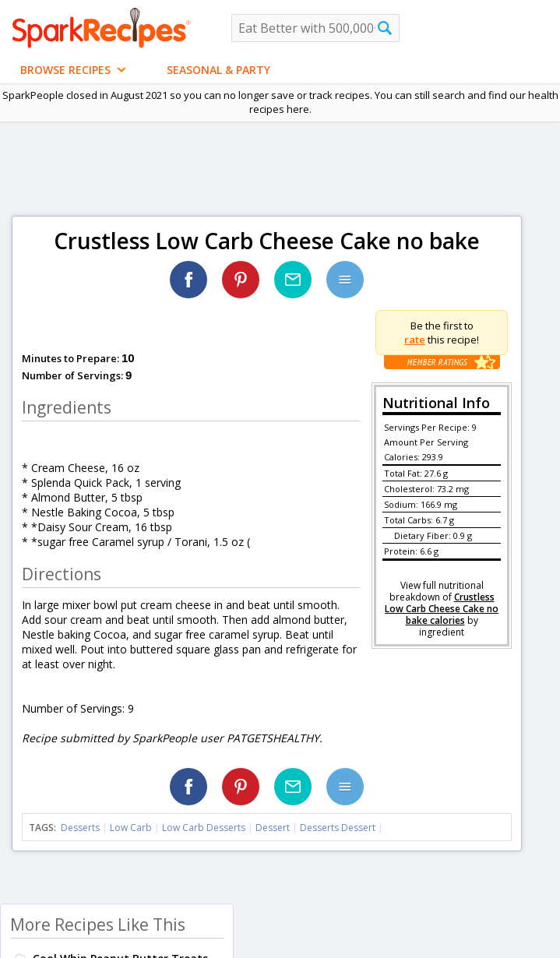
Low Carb (131, 828)
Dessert (273, 828)
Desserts (80, 828)
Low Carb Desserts (204, 828)
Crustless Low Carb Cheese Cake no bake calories (442, 609)
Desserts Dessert (338, 828)
